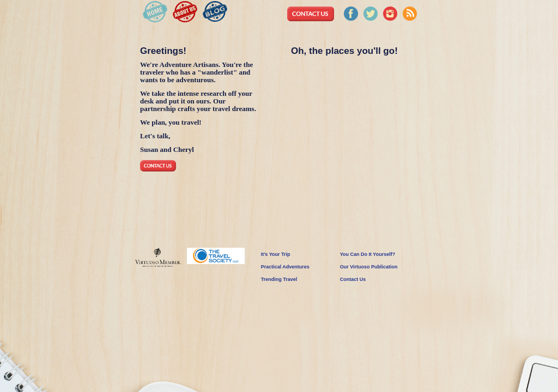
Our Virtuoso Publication (369, 267)
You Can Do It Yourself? (368, 254)
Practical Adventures (285, 267)
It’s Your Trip (276, 254)
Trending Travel (279, 279)
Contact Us (353, 279)
